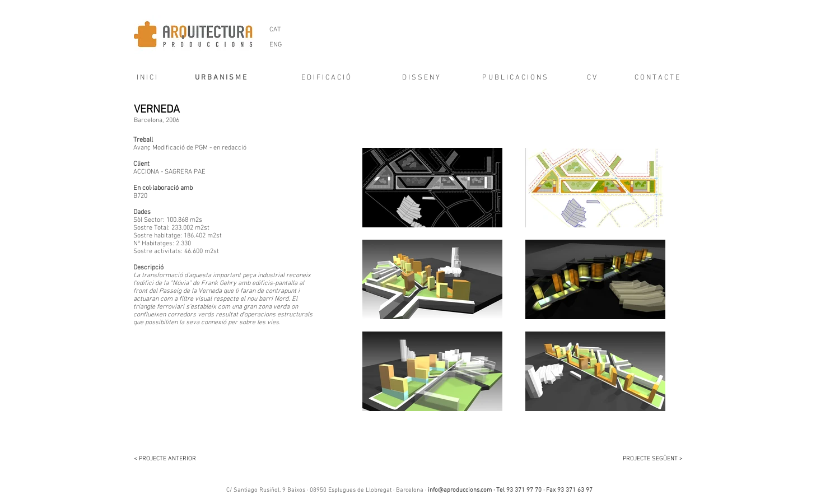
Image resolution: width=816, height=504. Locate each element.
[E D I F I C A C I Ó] (326, 78)
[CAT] (275, 30)
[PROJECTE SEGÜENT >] (646, 459)
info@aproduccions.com (460, 490)
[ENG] (276, 45)
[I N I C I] (143, 78)
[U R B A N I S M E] (221, 78)
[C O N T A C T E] (657, 78)
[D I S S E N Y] (421, 78)
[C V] (592, 78)
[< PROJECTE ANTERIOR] (170, 459)
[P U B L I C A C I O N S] (515, 78)
